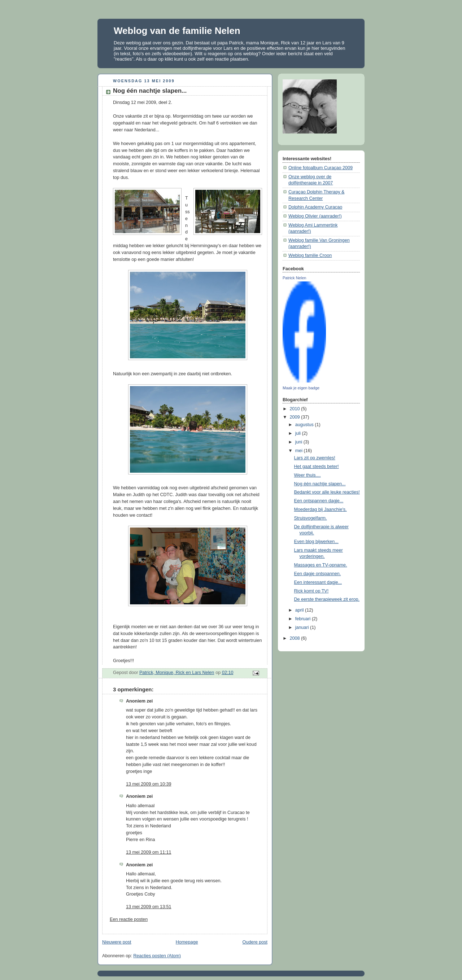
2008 (296, 638)
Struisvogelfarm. (311, 518)
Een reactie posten (129, 919)
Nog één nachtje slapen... (320, 484)
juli (299, 433)
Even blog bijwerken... (316, 542)
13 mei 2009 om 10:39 (149, 784)
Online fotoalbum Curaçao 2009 (321, 168)
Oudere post (255, 942)
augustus (305, 425)
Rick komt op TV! (311, 591)
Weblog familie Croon (310, 255)
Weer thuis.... (308, 475)
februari (304, 619)
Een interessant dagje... (318, 582)
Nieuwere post (117, 942)
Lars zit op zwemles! (315, 458)
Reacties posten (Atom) (157, 956)
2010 (296, 409)
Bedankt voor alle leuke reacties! (327, 492)
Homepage (187, 942)
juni (299, 442)
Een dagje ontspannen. (318, 574)
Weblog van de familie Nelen (177, 31)
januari (303, 627)
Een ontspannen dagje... (319, 501)
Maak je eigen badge (301, 388)
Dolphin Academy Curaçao (315, 207)
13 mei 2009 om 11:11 (149, 852)
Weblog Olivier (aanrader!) (315, 216)
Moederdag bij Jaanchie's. (321, 509)
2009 (296, 417)
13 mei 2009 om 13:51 (149, 907)
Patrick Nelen (294, 278)
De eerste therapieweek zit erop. (327, 599)
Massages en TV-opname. (321, 565)
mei (300, 451)
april (300, 610)
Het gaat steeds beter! (317, 467)
